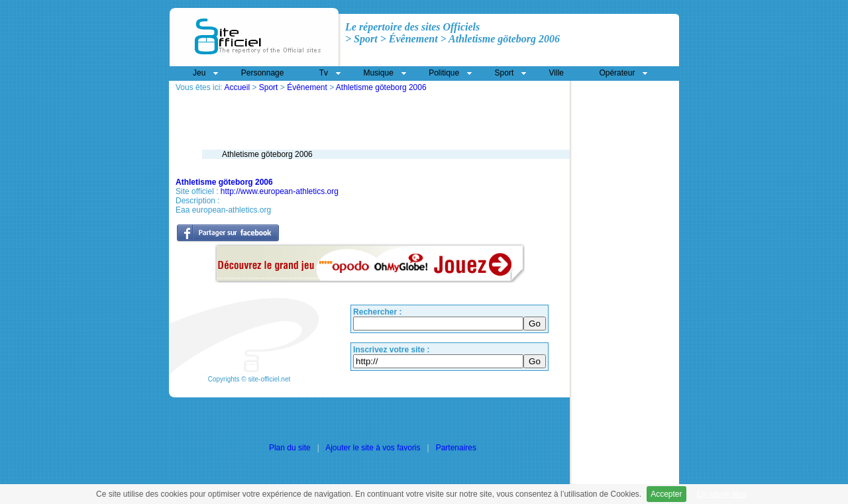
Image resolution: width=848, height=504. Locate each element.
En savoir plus (722, 494)
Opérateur (617, 73)
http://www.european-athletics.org (280, 191)
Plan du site (290, 448)
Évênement (307, 87)
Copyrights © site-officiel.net (249, 379)
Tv (324, 73)
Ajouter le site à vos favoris (373, 448)
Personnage (263, 73)
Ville (556, 73)
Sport (269, 87)
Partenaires (456, 448)
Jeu (199, 73)
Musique (378, 73)
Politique (444, 73)
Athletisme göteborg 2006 (381, 87)
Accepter (666, 494)
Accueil (237, 87)
